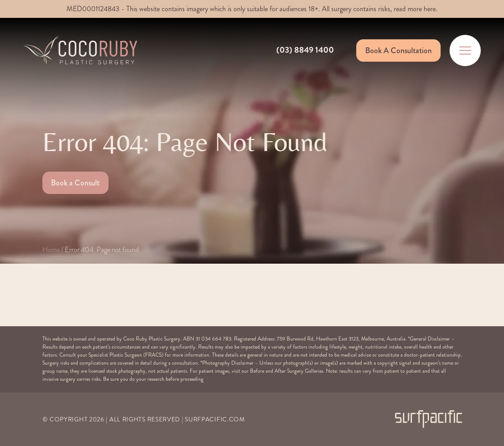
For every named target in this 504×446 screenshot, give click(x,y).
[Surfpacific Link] (429, 419)
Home (51, 250)
